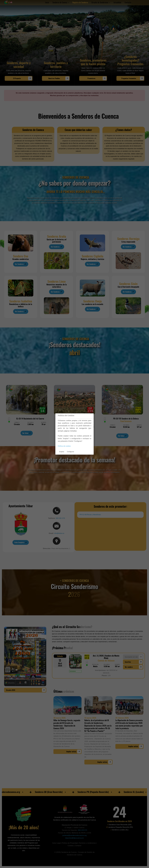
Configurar (70, 452)
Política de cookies (64, 446)
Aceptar (62, 452)
